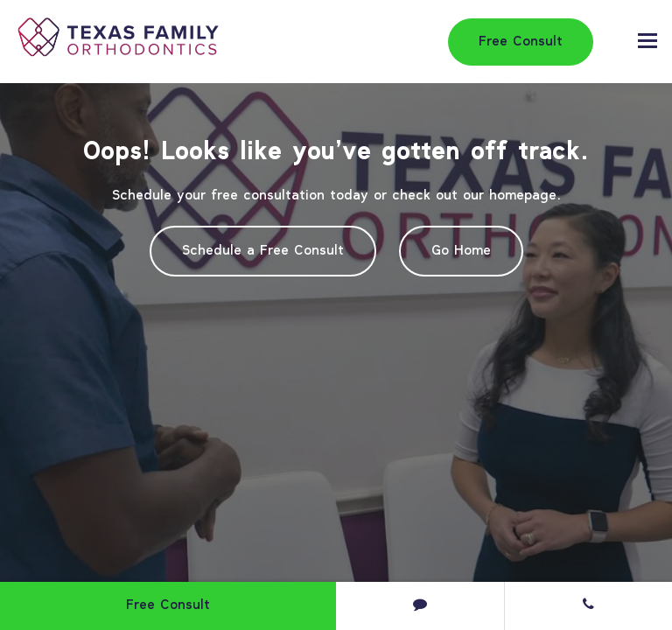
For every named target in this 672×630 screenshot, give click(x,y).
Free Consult (521, 42)
